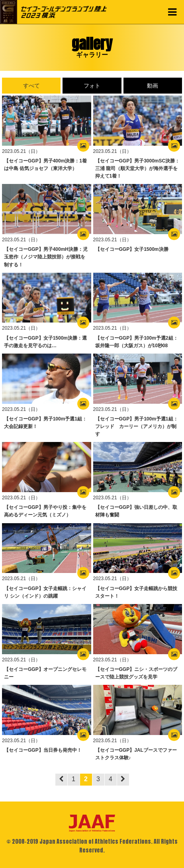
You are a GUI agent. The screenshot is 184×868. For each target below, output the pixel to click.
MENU (172, 12)
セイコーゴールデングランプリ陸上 (64, 12)
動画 (153, 86)
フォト (92, 86)
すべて (31, 86)
